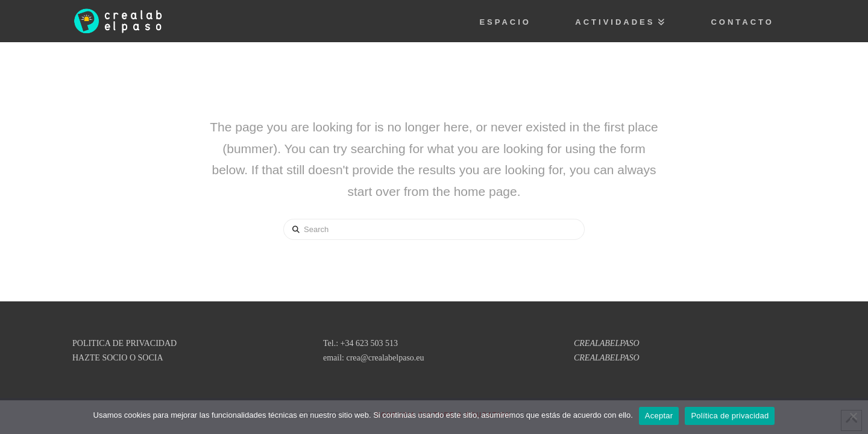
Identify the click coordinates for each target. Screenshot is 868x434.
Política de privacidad (730, 416)
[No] (853, 416)
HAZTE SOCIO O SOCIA (118, 358)
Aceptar (659, 416)
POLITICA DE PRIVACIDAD (124, 343)
